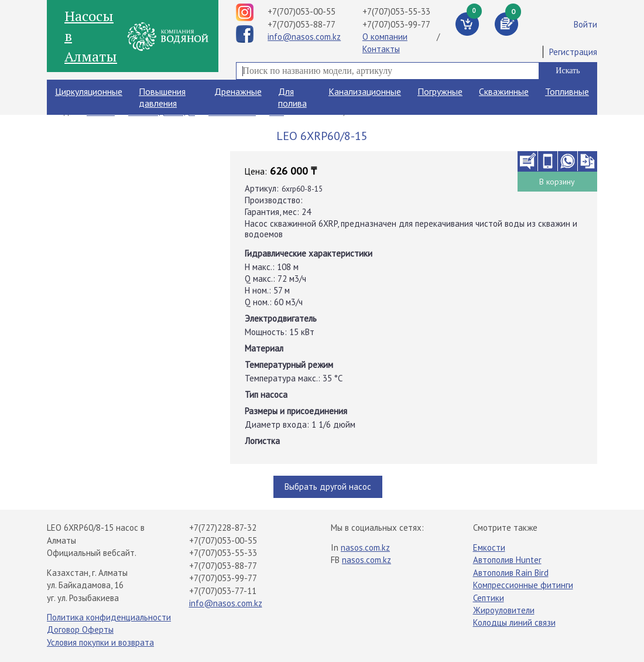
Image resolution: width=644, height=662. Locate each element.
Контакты (381, 49)
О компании (385, 37)
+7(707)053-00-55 (302, 11)
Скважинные (504, 91)
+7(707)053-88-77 (302, 24)
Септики (489, 598)
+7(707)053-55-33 (396, 11)
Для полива (292, 97)
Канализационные (365, 91)
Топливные (567, 91)
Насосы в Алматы (91, 36)
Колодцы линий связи (514, 622)
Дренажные (238, 91)
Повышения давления (162, 97)
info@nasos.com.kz (304, 37)
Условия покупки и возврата (100, 642)
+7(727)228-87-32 (223, 528)
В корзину (557, 182)
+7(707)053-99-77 (396, 24)
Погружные (440, 91)
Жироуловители (504, 610)
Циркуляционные (89, 91)
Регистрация (573, 52)
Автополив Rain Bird (511, 573)
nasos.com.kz (365, 547)
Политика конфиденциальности (109, 617)
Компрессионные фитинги (523, 585)
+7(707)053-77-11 (223, 591)
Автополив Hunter (507, 560)
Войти (585, 24)
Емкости (489, 547)
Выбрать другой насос (328, 487)
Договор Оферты (80, 629)
